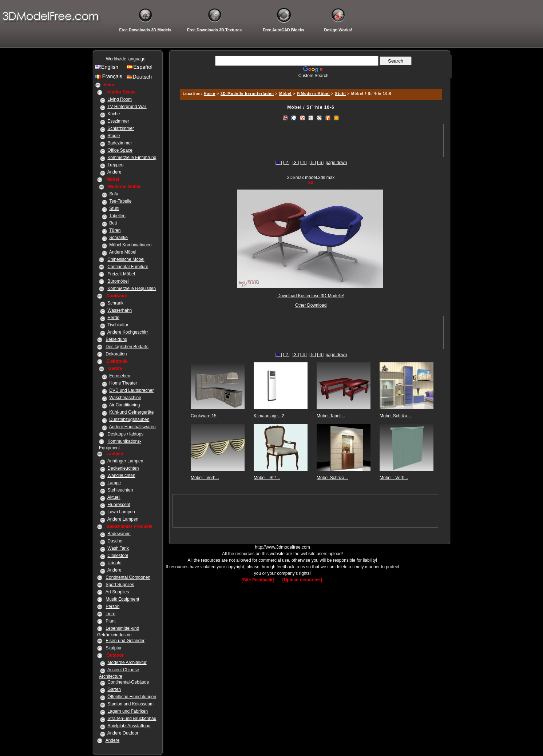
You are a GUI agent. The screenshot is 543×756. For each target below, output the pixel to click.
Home (210, 94)
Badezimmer (120, 143)
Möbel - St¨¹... (267, 478)
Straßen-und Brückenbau (132, 719)
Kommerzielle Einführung (132, 158)
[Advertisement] (310, 81)
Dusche (115, 541)
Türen (115, 230)
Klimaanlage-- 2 (269, 416)
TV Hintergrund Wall (127, 107)
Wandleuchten (121, 476)
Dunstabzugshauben (129, 419)
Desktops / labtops (125, 434)
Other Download (311, 305)
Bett (113, 223)
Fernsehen (120, 376)
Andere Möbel (123, 252)
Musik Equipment (122, 599)
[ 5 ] (312, 163)
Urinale (114, 563)
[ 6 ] (321, 163)
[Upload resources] (303, 580)
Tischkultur (118, 325)
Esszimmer (118, 121)
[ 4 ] (304, 163)
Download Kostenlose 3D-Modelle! (311, 296)
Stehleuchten (120, 490)
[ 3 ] (295, 163)
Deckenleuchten (123, 468)
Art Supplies (117, 592)
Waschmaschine (125, 398)
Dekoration (116, 354)
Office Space (120, 150)
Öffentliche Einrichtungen (132, 697)
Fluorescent (119, 505)
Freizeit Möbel (121, 274)
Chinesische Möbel (126, 259)
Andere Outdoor (123, 733)
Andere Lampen (123, 519)
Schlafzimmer (121, 128)
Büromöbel (118, 281)
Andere (114, 172)
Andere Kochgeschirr (128, 332)
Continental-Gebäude (128, 682)
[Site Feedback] (258, 580)
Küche (114, 114)
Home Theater (123, 383)
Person (112, 606)
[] (278, 163)
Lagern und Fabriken (128, 711)
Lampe (114, 483)
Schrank (115, 303)
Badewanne (119, 534)
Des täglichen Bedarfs (127, 347)
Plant (110, 621)
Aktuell (114, 497)
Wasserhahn (120, 310)
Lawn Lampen (121, 512)
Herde (113, 318)
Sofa (114, 194)
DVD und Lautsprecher (131, 390)
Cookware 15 (204, 416)
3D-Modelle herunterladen (247, 94)
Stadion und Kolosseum (130, 704)
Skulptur (114, 648)
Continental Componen (128, 577)
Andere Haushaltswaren (132, 427)
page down (336, 163)
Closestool (118, 556)
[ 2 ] (287, 163)
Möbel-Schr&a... (395, 416)
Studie (114, 136)
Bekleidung (116, 339)
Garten (114, 689)
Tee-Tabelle (120, 201)
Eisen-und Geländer (125, 641)
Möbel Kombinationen (130, 245)
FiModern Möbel (314, 94)
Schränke (118, 238)
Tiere (110, 614)
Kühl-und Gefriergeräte (131, 412)
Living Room (120, 99)
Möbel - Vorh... (205, 478)
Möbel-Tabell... (331, 416)
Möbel (285, 94)
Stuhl (114, 208)
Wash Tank (118, 548)
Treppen (115, 165)
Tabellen (117, 216)
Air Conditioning (125, 405)
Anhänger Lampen (125, 461)
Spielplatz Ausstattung (129, 726)
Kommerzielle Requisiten (132, 289)
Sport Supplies (120, 585)
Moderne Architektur (127, 663)
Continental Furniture (128, 267)
